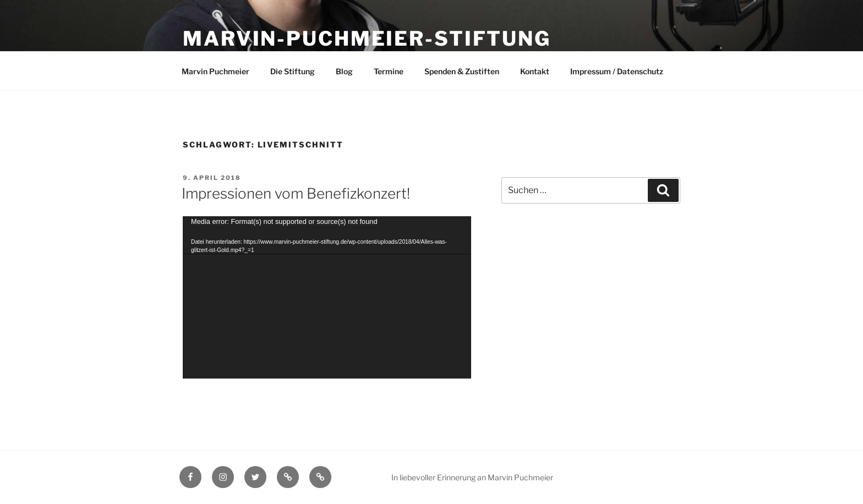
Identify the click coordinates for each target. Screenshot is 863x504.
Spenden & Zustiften (462, 71)
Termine (389, 71)
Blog (344, 71)
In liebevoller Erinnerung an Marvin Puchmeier (472, 477)
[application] (327, 297)
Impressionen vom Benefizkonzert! (296, 193)
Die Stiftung (293, 71)
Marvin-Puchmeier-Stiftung (367, 39)
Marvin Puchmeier (215, 71)
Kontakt (535, 71)
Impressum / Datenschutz (617, 71)
